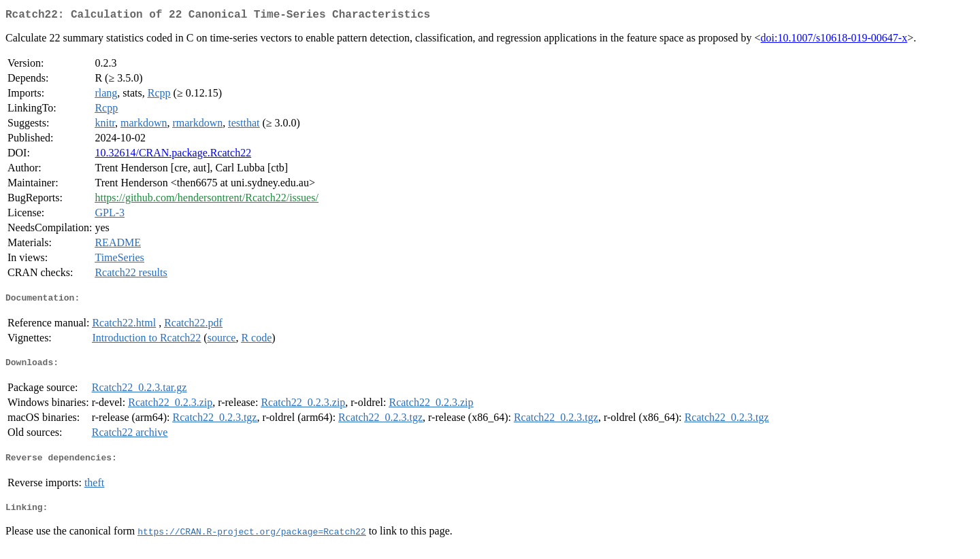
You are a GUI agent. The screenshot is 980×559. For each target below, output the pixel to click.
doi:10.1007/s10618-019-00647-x (834, 40)
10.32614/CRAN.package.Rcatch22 (173, 155)
